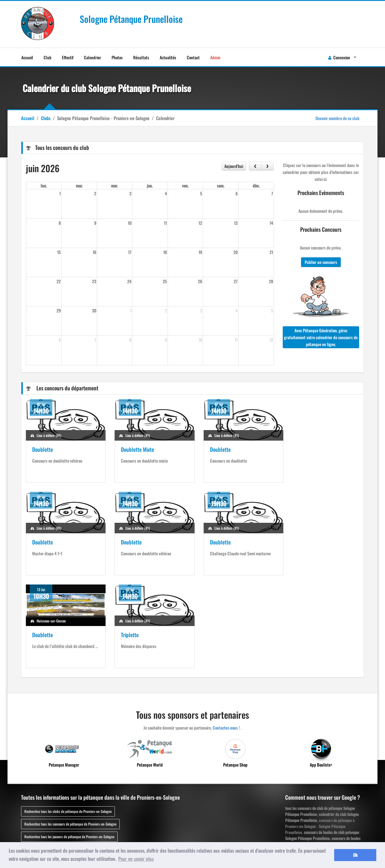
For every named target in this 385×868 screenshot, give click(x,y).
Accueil (27, 57)
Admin (215, 57)
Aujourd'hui (234, 166)
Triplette (298, 542)
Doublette (43, 449)
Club (48, 57)
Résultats (141, 57)
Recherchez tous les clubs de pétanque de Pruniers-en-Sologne (68, 719)
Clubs (46, 118)
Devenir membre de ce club (337, 118)
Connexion (339, 57)
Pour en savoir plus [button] (136, 859)
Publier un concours (321, 262)
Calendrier (92, 57)
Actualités (168, 57)
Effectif (68, 57)
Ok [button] (355, 855)
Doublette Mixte (134, 449)
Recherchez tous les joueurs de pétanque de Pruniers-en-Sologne (69, 744)
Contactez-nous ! (226, 635)
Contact (193, 57)
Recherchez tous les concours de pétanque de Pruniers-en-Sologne (70, 731)
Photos (117, 57)
